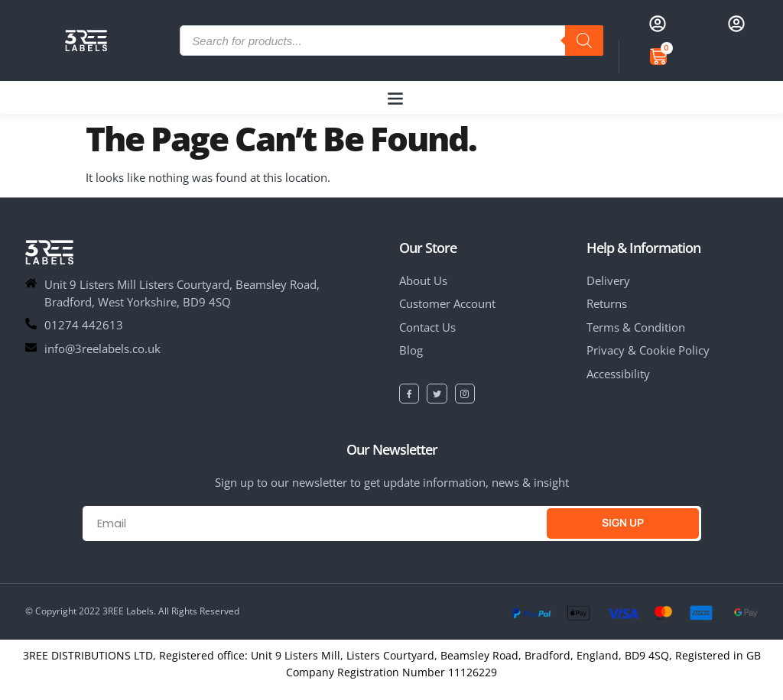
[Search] (584, 41)
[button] (396, 97)
